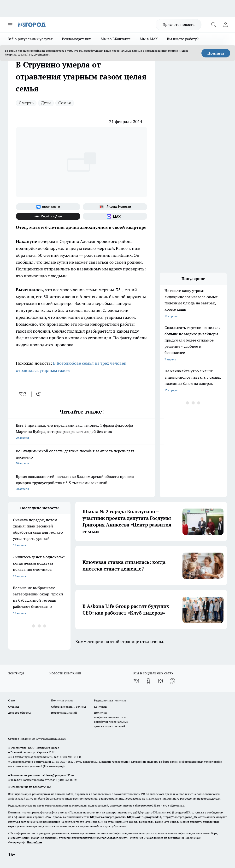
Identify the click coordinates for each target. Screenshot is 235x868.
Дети (46, 103)
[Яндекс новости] (115, 207)
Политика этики (62, 700)
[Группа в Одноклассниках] (148, 681)
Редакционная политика (110, 700)
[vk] (23, 394)
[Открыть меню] (10, 25)
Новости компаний (64, 713)
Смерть (26, 103)
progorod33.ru (151, 805)
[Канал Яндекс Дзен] (48, 216)
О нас (12, 700)
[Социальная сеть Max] (115, 216)
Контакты (101, 707)
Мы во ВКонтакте (116, 39)
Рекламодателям (77, 39)
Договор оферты (19, 713)
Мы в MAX (149, 39)
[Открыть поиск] (213, 25)
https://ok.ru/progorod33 (144, 817)
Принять (216, 53)
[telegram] (40, 394)
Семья (65, 103)
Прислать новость (179, 24)
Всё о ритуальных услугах (30, 39)
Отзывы (14, 707)
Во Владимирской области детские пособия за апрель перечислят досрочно (82, 457)
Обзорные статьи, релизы (68, 707)
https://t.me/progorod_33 (180, 817)
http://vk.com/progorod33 (108, 817)
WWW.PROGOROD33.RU (49, 739)
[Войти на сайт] (225, 25)
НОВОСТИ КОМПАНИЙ (65, 673)
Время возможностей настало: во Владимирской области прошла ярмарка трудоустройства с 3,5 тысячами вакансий (82, 483)
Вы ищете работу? (183, 39)
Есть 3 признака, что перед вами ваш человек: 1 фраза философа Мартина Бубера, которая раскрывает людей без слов (82, 432)
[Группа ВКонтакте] (48, 207)
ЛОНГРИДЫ (16, 673)
